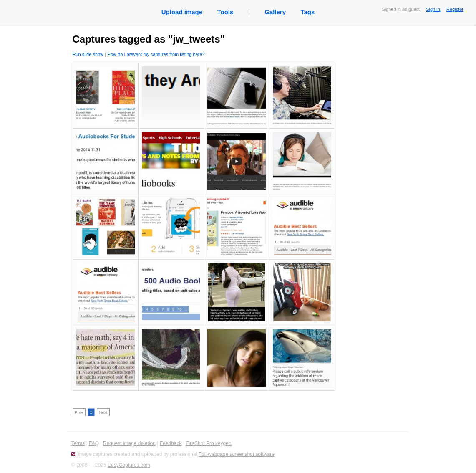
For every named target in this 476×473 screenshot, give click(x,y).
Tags (307, 12)
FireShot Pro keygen (208, 443)
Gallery (275, 12)
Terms (78, 443)
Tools (225, 12)
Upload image (182, 12)
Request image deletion (129, 443)
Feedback (171, 443)
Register (455, 9)
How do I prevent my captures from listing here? (156, 54)
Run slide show (88, 54)
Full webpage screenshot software (237, 454)
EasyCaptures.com (129, 465)
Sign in (433, 9)
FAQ (94, 443)
